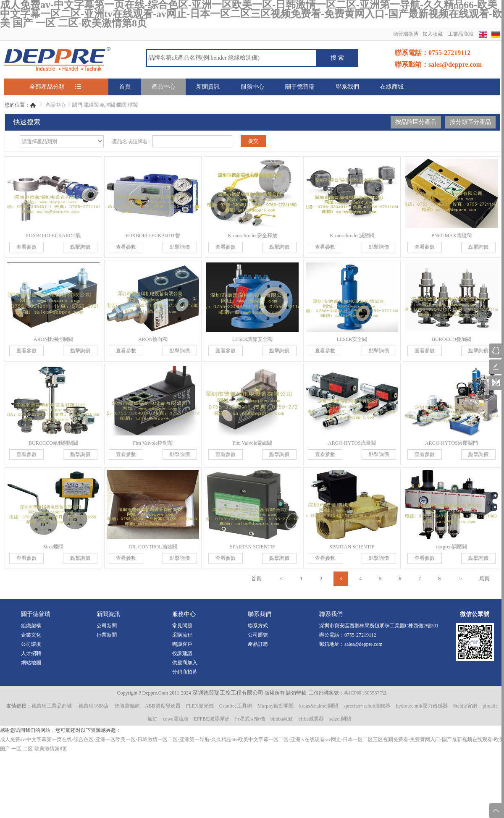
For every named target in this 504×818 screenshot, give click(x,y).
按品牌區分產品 (416, 122)
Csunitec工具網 (236, 706)
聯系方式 (258, 626)
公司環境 (31, 644)
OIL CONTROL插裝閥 (153, 547)
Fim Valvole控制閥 (153, 443)
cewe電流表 (176, 719)
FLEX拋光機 (200, 706)
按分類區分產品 (470, 122)
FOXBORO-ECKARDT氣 (53, 236)
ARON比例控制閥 (53, 339)
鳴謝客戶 (182, 644)
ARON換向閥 (153, 339)
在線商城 (392, 87)
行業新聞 (107, 635)
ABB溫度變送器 (163, 706)
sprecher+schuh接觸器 (367, 706)
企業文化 (31, 635)
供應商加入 (185, 663)
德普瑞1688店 (94, 706)
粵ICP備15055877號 (366, 693)
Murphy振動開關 (276, 706)
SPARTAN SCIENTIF (252, 547)
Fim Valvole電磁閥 (253, 443)
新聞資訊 (208, 87)
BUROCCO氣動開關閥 (53, 443)
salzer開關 (340, 719)
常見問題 (182, 626)
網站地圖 (31, 663)
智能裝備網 (127, 706)
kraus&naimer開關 (319, 706)
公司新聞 (107, 626)
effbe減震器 (311, 719)
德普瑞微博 (406, 34)
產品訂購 (258, 644)
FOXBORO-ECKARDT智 (153, 236)
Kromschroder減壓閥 (352, 236)
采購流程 (182, 635)
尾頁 (484, 579)
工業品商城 (461, 34)
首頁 (125, 87)
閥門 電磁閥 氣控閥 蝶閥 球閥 (105, 105)
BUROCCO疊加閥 (451, 339)
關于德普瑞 (300, 87)
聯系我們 (347, 87)
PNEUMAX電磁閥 (451, 236)
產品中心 (163, 87)
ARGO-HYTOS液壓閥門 (451, 443)
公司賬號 (258, 635)
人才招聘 (31, 653)
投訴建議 (182, 653)
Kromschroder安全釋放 (252, 236)
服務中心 (252, 87)
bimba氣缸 (282, 719)
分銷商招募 (185, 672)
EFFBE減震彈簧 (212, 719)
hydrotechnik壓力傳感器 (421, 706)
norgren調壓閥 (451, 547)
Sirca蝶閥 (54, 547)
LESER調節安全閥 (253, 339)
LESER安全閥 (352, 339)
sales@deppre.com (364, 644)
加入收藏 (433, 34)
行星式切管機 (250, 719)
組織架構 (31, 626)
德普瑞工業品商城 (52, 706)
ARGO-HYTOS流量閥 (352, 443)
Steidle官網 (465, 706)
